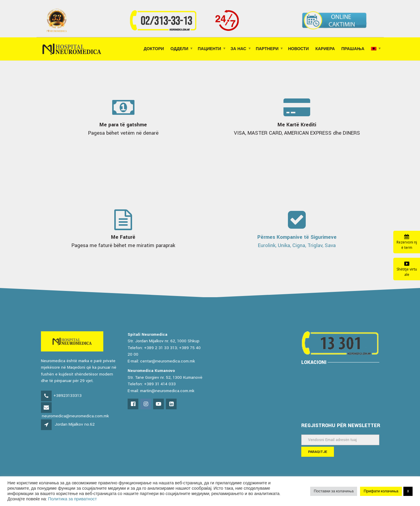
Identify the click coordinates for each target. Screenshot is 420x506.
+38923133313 (68, 396)
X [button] (408, 491)
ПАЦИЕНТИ (209, 49)
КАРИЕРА (325, 49)
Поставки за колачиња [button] (334, 491)
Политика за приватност (72, 499)
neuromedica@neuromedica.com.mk (75, 416)
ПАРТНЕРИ (267, 49)
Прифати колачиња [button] (381, 491)
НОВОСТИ (298, 49)
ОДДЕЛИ (179, 49)
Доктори (154, 49)
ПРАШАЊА (353, 49)
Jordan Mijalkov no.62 (75, 424)
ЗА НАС (238, 49)
